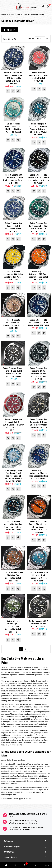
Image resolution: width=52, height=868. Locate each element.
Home (4, 14)
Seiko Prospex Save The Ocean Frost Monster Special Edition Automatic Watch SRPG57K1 (13, 476)
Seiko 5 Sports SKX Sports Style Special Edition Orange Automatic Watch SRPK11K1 (39, 527)
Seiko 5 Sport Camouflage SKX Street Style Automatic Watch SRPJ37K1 (13, 626)
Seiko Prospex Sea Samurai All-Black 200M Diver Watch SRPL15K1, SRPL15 (39, 423)
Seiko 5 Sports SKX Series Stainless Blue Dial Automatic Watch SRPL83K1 (13, 179)
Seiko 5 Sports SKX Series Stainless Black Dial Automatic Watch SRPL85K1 (39, 179)
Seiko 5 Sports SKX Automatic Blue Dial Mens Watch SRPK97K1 (39, 322)
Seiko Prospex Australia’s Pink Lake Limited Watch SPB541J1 (39, 77)
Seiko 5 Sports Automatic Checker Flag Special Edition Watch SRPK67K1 (13, 525)
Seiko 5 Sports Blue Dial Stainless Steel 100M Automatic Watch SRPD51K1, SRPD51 (13, 78)
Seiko (19, 14)
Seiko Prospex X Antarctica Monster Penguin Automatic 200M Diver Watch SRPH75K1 (39, 129)
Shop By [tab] (11, 30)
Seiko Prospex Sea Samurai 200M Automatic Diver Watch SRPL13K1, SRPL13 (39, 374)
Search (43, 6)
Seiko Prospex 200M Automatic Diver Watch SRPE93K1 (39, 624)
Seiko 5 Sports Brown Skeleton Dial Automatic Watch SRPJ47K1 (13, 576)
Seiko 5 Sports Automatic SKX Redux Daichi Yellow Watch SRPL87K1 (13, 275)
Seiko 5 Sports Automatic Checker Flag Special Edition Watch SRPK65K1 (39, 474)
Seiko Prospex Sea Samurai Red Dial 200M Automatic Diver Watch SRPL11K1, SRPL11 (13, 425)
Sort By (31, 39)
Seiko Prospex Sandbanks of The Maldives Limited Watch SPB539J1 (13, 128)
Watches (27, 658)
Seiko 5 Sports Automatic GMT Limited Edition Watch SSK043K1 (13, 324)
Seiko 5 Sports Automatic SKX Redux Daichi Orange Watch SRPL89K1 (39, 275)
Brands (12, 14)
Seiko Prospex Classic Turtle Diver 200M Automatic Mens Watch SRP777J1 (13, 372)
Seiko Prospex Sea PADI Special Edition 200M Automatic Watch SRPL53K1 (39, 227)
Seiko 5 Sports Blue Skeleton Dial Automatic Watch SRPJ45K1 (39, 576)
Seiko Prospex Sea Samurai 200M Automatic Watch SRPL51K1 (13, 227)
